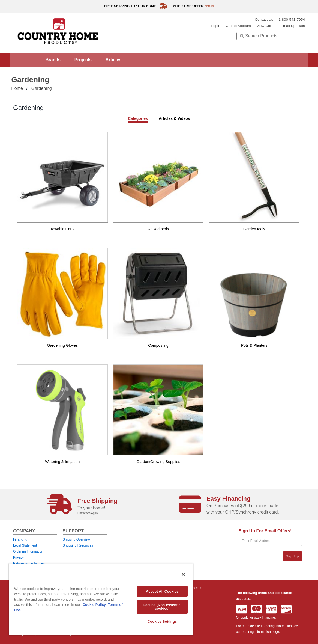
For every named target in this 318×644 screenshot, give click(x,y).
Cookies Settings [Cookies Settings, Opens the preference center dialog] (162, 621)
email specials (293, 26)
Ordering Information (28, 551)
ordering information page (260, 632)
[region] (101, 599)
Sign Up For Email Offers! (265, 531)
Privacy (18, 557)
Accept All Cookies (162, 591)
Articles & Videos (174, 118)
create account (238, 26)
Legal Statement (25, 545)
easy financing (265, 618)
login (216, 26)
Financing (20, 539)
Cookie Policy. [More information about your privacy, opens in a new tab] (95, 605)
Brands (64, 60)
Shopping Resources (78, 545)
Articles (134, 60)
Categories (138, 118)
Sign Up (292, 556)
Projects (99, 60)
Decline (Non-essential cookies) (162, 607)
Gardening (42, 88)
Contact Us (264, 20)
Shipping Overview (76, 539)
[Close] (183, 574)
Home (17, 88)
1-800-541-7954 (292, 20)
